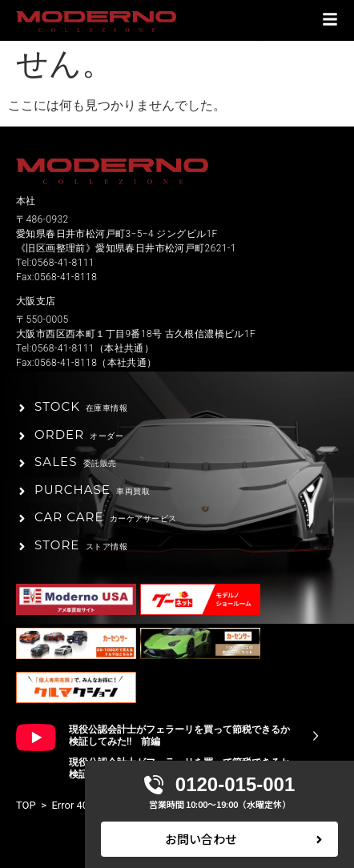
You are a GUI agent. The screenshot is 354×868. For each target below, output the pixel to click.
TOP (26, 805)
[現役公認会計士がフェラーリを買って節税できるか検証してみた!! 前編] (316, 736)
